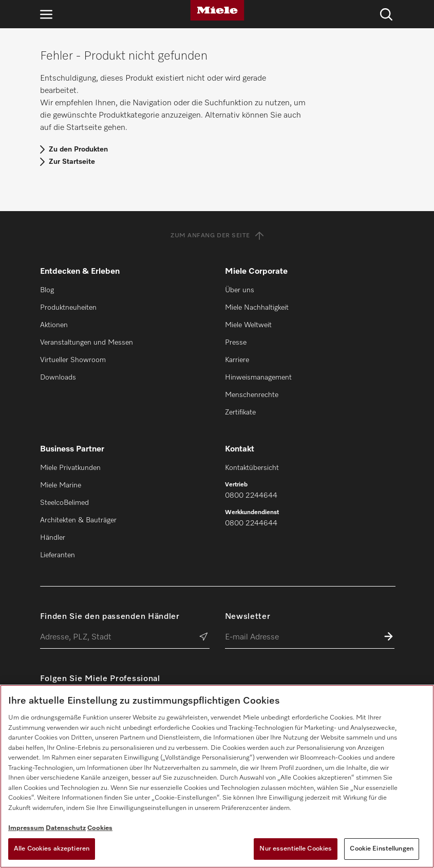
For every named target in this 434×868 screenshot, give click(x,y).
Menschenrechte (252, 395)
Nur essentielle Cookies (296, 849)
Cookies (100, 828)
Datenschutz (66, 828)
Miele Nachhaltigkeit (257, 308)
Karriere (237, 360)
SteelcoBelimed (64, 503)
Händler (53, 538)
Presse (236, 343)
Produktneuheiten (68, 308)
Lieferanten (58, 555)
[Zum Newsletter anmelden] (389, 638)
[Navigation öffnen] (46, 14)
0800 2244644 (251, 496)
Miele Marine (61, 485)
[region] (217, 776)
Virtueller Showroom (73, 360)
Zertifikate (240, 412)
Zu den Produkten (78, 149)
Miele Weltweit (248, 325)
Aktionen (54, 325)
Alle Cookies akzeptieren (52, 849)
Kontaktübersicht (252, 468)
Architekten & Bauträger (78, 520)
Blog (47, 290)
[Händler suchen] (204, 638)
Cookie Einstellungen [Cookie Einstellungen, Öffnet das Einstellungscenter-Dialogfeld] (382, 849)
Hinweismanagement (258, 378)
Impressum (26, 828)
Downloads (58, 378)
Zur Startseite (72, 162)
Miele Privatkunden (70, 468)
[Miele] (217, 10)
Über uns (240, 290)
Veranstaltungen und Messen (87, 343)
